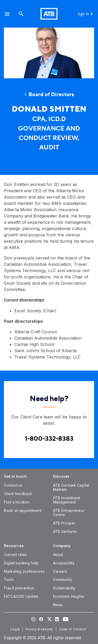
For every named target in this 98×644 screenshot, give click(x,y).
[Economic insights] (69, 596)
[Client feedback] (18, 494)
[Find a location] (17, 502)
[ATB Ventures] (65, 531)
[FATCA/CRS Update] (21, 596)
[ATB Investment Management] (67, 500)
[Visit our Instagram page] (33, 619)
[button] (7, 14)
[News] (58, 605)
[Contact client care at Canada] (49, 439)
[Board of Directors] (49, 95)
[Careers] (60, 571)
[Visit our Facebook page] (41, 619)
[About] (58, 555)
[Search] (21, 14)
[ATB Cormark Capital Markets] (71, 487)
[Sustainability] (64, 588)
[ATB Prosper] (64, 523)
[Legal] (16, 629)
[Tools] (9, 580)
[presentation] (49, 53)
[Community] (63, 580)
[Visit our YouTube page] (65, 619)
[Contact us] (13, 485)
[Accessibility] (64, 563)
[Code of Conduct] (73, 629)
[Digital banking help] (21, 563)
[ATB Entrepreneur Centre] (69, 513)
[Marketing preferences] (24, 571)
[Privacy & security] (40, 629)
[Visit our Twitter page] (49, 619)
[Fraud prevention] (19, 588)
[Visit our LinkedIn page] (57, 619)
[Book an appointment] (23, 510)
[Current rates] (15, 555)
